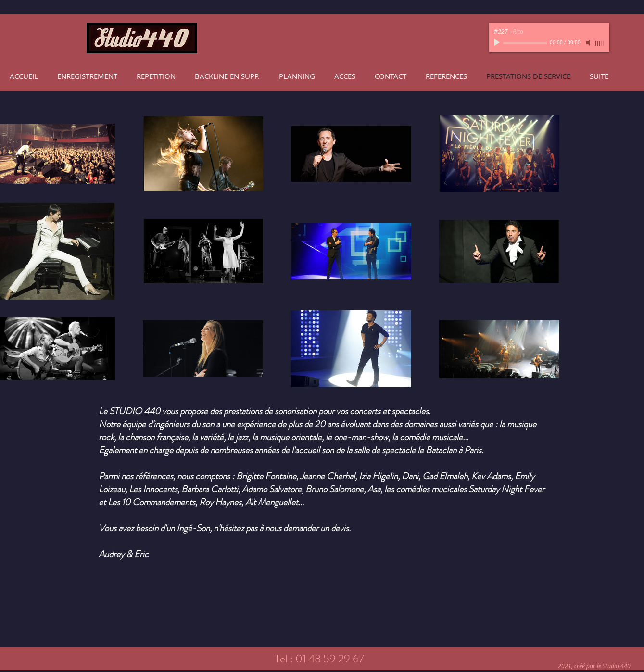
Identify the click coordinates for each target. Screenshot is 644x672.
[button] (87, 76)
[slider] (600, 43)
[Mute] (589, 43)
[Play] (498, 43)
